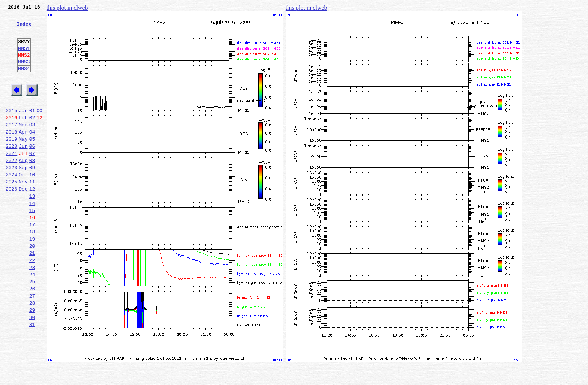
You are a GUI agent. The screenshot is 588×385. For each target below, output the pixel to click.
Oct (23, 203)
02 (32, 137)
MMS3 (24, 73)
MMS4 (24, 81)
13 (32, 227)
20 (32, 285)
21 (32, 293)
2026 (11, 219)
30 (32, 368)
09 (32, 194)
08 (32, 186)
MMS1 (24, 57)
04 (32, 153)
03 (32, 145)
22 (32, 302)
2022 (11, 186)
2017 (11, 145)
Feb (23, 137)
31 (32, 376)
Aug (23, 186)
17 (32, 260)
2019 (11, 161)
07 (32, 178)
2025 (11, 211)
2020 (11, 170)
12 (32, 219)
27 (32, 343)
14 (32, 236)
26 (32, 335)
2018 (11, 153)
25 (32, 326)
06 (32, 170)
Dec (23, 219)
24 (32, 318)
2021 (11, 178)
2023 (11, 194)
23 (32, 310)
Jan (23, 128)
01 (32, 128)
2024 (11, 203)
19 (32, 277)
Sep (23, 194)
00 (39, 128)
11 (32, 211)
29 (32, 359)
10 (32, 203)
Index (24, 28)
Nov (23, 211)
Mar (23, 145)
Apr (23, 153)
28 (32, 351)
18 (32, 269)
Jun (23, 170)
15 (32, 244)
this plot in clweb (67, 8)
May (23, 161)
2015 (11, 128)
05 (32, 161)
